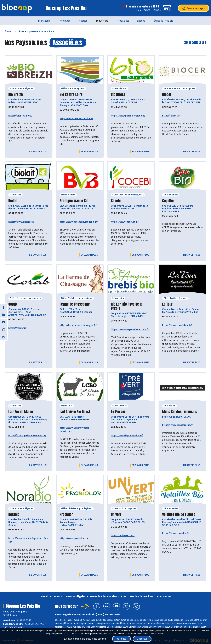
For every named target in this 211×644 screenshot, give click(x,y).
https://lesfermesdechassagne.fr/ (78, 325)
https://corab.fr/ (17, 328)
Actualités (65, 21)
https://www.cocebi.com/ (125, 222)
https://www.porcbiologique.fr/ (128, 116)
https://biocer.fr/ (171, 116)
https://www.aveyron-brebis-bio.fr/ (130, 329)
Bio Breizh (16, 95)
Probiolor (66, 515)
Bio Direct (118, 95)
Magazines (123, 21)
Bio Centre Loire (71, 95)
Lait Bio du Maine (21, 412)
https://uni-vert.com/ (123, 535)
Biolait (13, 201)
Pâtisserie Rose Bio (163, 21)
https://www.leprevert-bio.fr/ (127, 436)
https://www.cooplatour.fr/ (177, 325)
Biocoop (141, 21)
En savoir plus (38, 151)
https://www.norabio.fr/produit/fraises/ (28, 540)
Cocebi (116, 201)
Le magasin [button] (44, 21)
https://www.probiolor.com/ (75, 538)
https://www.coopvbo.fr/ (176, 533)
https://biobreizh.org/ (20, 116)
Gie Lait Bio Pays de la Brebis (127, 306)
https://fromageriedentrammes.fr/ (27, 436)
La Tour (167, 304)
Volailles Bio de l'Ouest (178, 515)
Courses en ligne (193, 8)
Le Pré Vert (119, 412)
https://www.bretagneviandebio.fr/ (79, 222)
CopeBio (168, 201)
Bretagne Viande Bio (74, 201)
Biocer (167, 95)
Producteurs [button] (101, 21)
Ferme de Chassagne (75, 304)
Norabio (14, 515)
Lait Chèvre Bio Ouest (75, 412)
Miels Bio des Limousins (180, 412)
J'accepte (142, 639)
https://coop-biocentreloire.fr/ (76, 118)
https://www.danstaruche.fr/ (178, 425)
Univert (116, 515)
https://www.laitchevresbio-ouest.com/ (75, 430)
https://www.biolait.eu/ (21, 222)
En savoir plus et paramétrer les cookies (85, 639)
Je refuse (121, 639)
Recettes (83, 21)
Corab (13, 304)
